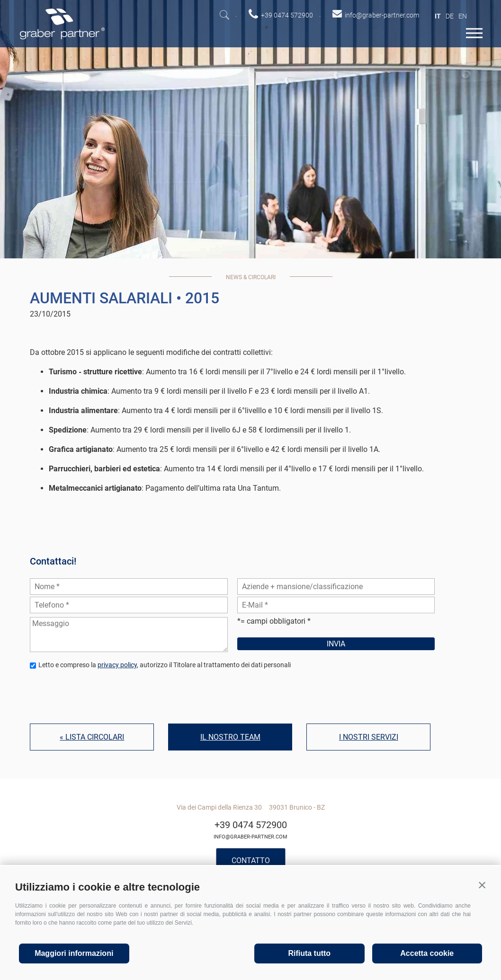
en (463, 16)
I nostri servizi (369, 737)
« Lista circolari (92, 737)
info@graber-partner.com (250, 837)
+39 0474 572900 (251, 825)
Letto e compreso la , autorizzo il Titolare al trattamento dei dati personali (165, 665)
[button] (482, 885)
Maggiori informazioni (74, 953)
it (438, 16)
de (450, 16)
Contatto (251, 861)
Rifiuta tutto (309, 953)
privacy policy (117, 665)
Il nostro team (230, 737)
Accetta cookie (427, 953)
